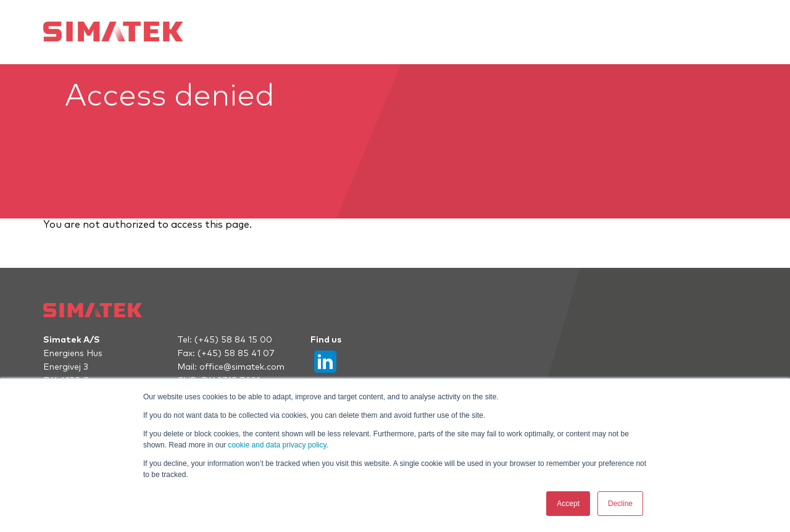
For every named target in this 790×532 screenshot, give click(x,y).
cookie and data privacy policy (277, 445)
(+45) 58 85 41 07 (236, 354)
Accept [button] (568, 504)
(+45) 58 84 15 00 (233, 340)
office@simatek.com (242, 367)
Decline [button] (620, 504)
